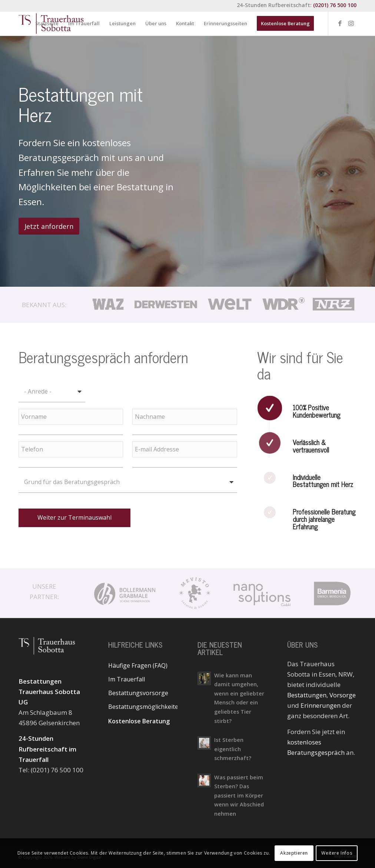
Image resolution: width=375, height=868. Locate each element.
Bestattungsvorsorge (138, 693)
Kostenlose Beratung (139, 721)
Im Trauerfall (127, 679)
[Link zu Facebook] (340, 23)
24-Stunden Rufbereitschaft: (297, 5)
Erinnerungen (321, 705)
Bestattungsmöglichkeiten (143, 707)
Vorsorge (343, 695)
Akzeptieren (294, 853)
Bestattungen (307, 695)
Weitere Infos (337, 853)
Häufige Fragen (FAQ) (138, 665)
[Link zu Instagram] (351, 23)
